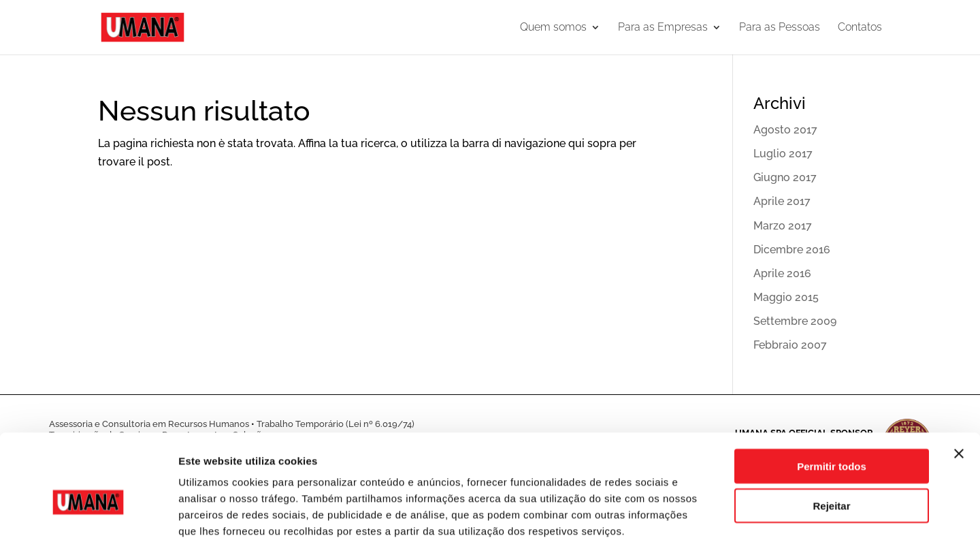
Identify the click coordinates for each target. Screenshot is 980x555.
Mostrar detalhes (747, 528)
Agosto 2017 (785, 130)
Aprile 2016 (782, 273)
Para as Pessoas (780, 28)
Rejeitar (831, 448)
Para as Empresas (663, 28)
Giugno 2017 (785, 177)
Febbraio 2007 (790, 345)
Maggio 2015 (786, 297)
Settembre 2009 (795, 321)
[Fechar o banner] (959, 396)
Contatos (860, 28)
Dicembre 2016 (792, 250)
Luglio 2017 (783, 154)
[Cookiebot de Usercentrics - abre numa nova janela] (88, 528)
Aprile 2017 (782, 201)
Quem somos (553, 28)
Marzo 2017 (783, 226)
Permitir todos (832, 408)
